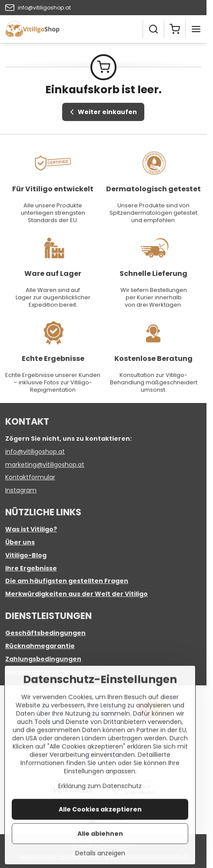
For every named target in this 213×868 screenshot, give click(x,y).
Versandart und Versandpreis (55, 672)
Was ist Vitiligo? (31, 529)
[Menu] (196, 29)
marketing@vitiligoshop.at (45, 465)
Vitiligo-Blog (26, 555)
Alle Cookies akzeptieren (100, 836)
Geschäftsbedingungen (45, 633)
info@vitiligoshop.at (35, 452)
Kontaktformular (30, 477)
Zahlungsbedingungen (43, 659)
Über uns (20, 542)
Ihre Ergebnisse (31, 568)
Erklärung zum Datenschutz (100, 813)
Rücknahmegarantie (40, 646)
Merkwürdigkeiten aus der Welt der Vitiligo (77, 594)
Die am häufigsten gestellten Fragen (67, 581)
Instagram (21, 490)
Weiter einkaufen (102, 112)
